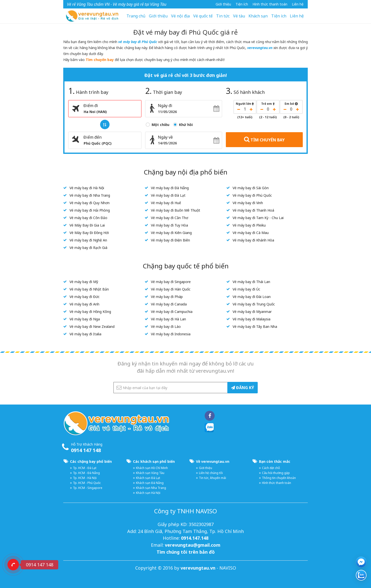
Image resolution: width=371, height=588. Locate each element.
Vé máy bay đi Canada (169, 304)
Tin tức (223, 16)
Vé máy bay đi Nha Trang (90, 195)
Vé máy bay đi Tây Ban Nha (255, 326)
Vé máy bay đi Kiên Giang (171, 233)
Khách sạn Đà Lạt (148, 478)
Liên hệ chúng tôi (211, 473)
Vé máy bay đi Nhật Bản (89, 289)
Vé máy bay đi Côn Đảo (88, 218)
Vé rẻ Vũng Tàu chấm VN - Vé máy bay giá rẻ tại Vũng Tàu (117, 4)
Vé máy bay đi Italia (85, 334)
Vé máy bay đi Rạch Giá (88, 248)
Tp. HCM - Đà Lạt (85, 468)
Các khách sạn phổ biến (154, 461)
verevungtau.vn (260, 48)
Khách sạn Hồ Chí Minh (152, 468)
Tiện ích (242, 4)
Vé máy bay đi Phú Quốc (252, 195)
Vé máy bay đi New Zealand (92, 326)
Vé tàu (239, 16)
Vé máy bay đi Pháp (167, 297)
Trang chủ (136, 16)
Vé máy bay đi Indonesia (171, 334)
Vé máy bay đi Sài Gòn (251, 188)
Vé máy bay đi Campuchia (172, 312)
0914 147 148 (86, 450)
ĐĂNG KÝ (243, 388)
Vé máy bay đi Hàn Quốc (171, 289)
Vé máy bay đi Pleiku (249, 225)
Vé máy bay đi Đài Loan (252, 297)
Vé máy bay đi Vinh (248, 203)
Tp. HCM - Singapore (88, 488)
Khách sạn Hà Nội (148, 493)
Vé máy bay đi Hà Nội (87, 188)
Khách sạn (258, 16)
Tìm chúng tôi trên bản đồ (186, 552)
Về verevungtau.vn (213, 461)
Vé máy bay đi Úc (246, 289)
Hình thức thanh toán (270, 4)
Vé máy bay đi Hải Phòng (90, 210)
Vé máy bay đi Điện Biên (170, 240)
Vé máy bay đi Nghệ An (88, 240)
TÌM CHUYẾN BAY (264, 139)
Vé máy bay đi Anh (84, 304)
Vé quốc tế (203, 16)
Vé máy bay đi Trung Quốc (254, 304)
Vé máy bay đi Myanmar (252, 312)
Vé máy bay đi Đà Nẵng (170, 188)
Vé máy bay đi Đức (85, 297)
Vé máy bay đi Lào (166, 326)
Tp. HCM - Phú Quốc (87, 483)
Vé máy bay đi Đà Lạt (168, 195)
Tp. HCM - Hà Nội (85, 478)
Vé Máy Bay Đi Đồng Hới (89, 233)
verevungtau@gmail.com (193, 545)
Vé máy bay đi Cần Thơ (170, 218)
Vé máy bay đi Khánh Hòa (253, 240)
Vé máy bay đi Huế (166, 203)
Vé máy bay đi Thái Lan (251, 282)
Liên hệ (298, 4)
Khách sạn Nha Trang (151, 488)
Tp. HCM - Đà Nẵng (86, 473)
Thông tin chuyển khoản (279, 478)
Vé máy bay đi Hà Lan (168, 319)
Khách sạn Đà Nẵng (150, 483)
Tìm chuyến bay (100, 60)
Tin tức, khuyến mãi (213, 478)
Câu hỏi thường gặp (276, 473)
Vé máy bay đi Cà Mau (251, 233)
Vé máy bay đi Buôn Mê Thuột (176, 210)
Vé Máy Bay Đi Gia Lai (87, 225)
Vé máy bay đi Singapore (171, 282)
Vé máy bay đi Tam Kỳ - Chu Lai (258, 218)
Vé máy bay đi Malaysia (251, 319)
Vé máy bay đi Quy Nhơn (90, 203)
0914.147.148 (195, 538)
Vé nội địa (180, 16)
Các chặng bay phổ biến (91, 461)
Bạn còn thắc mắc (275, 461)
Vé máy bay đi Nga (85, 319)
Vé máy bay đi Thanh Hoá (253, 210)
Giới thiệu (223, 4)
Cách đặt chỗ (271, 468)
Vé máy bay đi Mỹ (84, 282)
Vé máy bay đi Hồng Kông (90, 312)
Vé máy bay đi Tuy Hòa (169, 225)
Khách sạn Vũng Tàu (150, 473)
